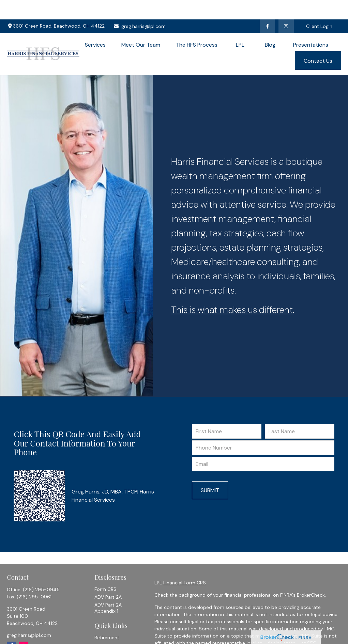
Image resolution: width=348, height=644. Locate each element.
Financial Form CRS (185, 563)
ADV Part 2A (108, 578)
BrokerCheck (311, 576)
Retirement (107, 618)
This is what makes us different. (233, 290)
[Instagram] (23, 627)
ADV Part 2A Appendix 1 (108, 588)
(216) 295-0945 (41, 570)
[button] (95, 25)
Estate (102, 634)
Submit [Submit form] (210, 471)
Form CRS (105, 570)
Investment (107, 626)
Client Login (319, 7)
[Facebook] (267, 7)
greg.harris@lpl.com (140, 7)
